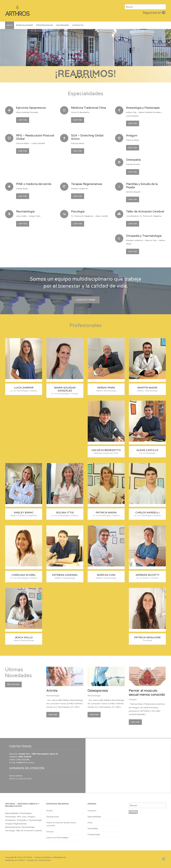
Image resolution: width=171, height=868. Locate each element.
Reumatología (53, 696)
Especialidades (24, 25)
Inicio (10, 25)
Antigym (133, 699)
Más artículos (13, 684)
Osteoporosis (98, 691)
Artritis (52, 691)
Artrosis (50, 832)
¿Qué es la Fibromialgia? (58, 838)
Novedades (63, 25)
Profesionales (45, 25)
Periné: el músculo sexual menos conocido (147, 693)
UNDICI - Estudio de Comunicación (35, 860)
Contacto (78, 25)
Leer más (23, 120)
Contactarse (85, 300)
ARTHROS (27, 857)
